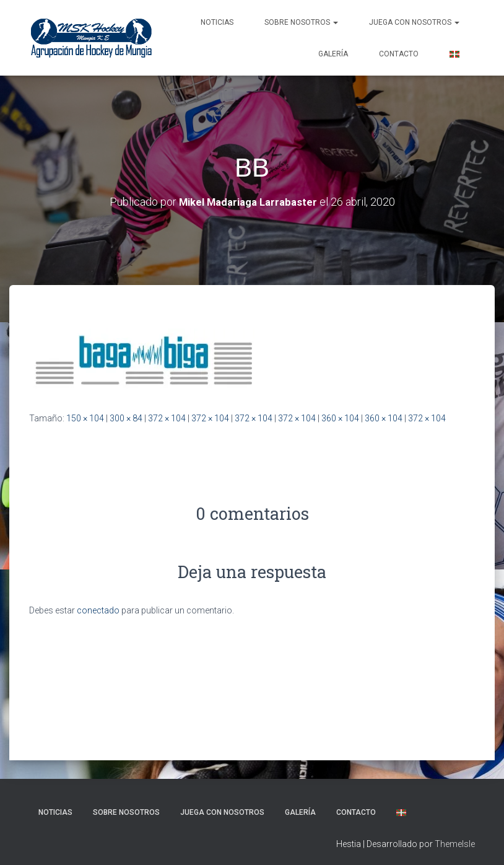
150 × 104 (85, 418)
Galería (333, 54)
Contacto (399, 54)
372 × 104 (167, 418)
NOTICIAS (217, 22)
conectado (98, 610)
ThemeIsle (455, 844)
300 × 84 (126, 418)
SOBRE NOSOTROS (301, 22)
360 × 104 (340, 418)
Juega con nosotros (414, 22)
